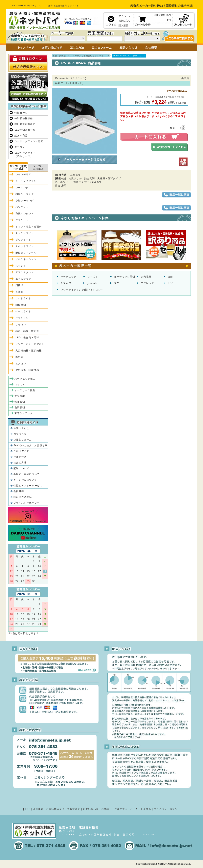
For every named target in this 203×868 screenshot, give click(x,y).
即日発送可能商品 (25, 124)
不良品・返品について (27, 474)
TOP (28, 809)
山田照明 (20, 408)
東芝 (117, 283)
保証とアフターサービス (28, 486)
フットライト (23, 298)
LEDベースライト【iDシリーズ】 (25, 155)
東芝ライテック (24, 413)
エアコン (20, 147)
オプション (22, 318)
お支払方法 (20, 463)
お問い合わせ (21, 428)
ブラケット (22, 220)
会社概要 (19, 491)
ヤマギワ (66, 283)
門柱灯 (19, 285)
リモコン (21, 325)
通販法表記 (74, 809)
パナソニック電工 (25, 379)
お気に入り (124, 21)
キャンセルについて (25, 480)
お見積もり (20, 434)
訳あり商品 (21, 136)
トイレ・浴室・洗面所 (29, 227)
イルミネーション (26, 259)
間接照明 (21, 305)
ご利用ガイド (21, 451)
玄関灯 (19, 292)
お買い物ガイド (55, 809)
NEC (171, 283)
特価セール (21, 113)
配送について (21, 468)
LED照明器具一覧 (25, 130)
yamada (92, 283)
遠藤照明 (20, 402)
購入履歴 (123, 25)
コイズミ (93, 277)
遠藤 (170, 277)
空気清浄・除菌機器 (27, 370)
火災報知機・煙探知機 (29, 351)
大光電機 (146, 277)
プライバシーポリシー (27, 503)
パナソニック (68, 277)
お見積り (107, 809)
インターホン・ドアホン (30, 344)
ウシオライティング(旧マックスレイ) (83, 290)
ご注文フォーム (23, 440)
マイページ (124, 16)
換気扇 (19, 357)
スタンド (21, 266)
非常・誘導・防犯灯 (27, 331)
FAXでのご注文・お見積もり (30, 445)
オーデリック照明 (125, 277)
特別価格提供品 (24, 118)
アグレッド (147, 283)
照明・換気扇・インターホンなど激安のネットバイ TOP (81, 56)
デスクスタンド (25, 272)
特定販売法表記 (23, 497)
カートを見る (143, 809)
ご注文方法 (20, 457)
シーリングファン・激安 (29, 141)
